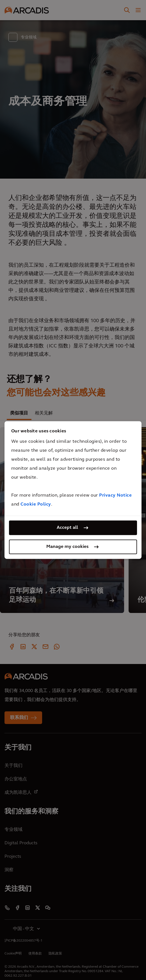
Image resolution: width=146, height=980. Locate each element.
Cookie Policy (36, 504)
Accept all (67, 528)
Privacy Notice (115, 495)
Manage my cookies (67, 547)
